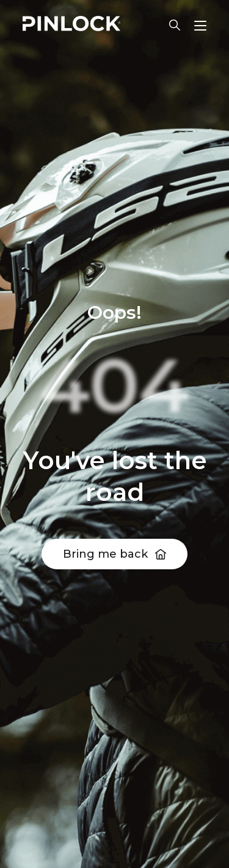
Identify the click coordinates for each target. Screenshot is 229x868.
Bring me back (105, 554)
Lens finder (175, 25)
